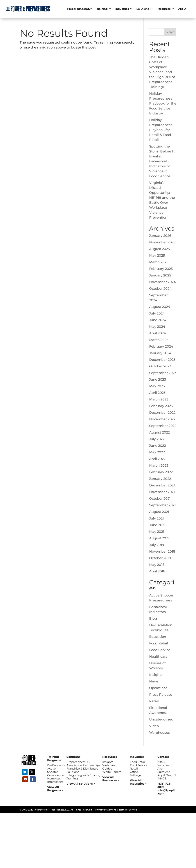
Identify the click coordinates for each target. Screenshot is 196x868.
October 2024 (160, 289)
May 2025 (157, 256)
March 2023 (159, 399)
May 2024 (157, 327)
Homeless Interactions (55, 780)
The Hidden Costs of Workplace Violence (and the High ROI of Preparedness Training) (162, 72)
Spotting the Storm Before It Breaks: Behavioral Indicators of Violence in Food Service (162, 161)
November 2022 (162, 419)
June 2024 (158, 320)
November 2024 (162, 282)
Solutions (143, 9)
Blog (153, 619)
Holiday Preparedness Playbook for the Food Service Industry (163, 103)
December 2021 (162, 485)
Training (102, 9)
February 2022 (161, 472)
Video (154, 726)
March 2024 (159, 340)
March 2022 (159, 466)
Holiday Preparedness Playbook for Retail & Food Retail (161, 130)
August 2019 (159, 538)
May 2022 (157, 452)
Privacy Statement (106, 810)
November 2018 (162, 551)
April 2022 (157, 459)
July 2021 (157, 518)
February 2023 (161, 406)
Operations (158, 688)
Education (158, 637)
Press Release (161, 695)
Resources (164, 9)
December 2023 (162, 360)
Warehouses (159, 733)
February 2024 (161, 346)
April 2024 (158, 333)
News (154, 681)
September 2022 (163, 426)
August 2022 (159, 432)
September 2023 (163, 373)
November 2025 (162, 242)
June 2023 (158, 380)
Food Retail (159, 643)
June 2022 (158, 446)
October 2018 (160, 558)
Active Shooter (53, 770)
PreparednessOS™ (80, 9)
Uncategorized (161, 719)
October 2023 (160, 366)
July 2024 (157, 313)
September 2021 (162, 505)
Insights (156, 675)
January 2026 (160, 236)
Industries (122, 9)
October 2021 (160, 499)
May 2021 (157, 532)
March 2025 (159, 262)
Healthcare (158, 657)
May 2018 (157, 565)
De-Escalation (57, 765)
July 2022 (157, 439)
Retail (154, 701)
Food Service (160, 650)
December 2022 (162, 413)
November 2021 (162, 492)
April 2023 (157, 393)
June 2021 (157, 525)
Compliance (55, 775)
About (182, 9)
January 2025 (160, 275)
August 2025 (159, 249)
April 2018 (157, 571)
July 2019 (157, 545)
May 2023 (157, 386)
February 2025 (161, 269)
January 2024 (160, 353)
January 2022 (160, 479)
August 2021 (159, 512)
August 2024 (160, 307)
